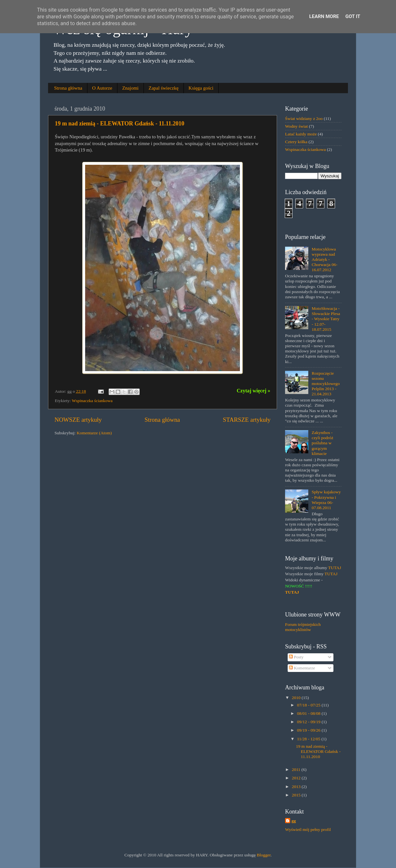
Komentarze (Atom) (94, 433)
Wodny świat (297, 126)
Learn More (324, 16)
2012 (297, 778)
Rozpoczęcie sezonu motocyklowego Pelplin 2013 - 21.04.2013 (326, 384)
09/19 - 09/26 (309, 730)
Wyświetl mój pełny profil (308, 829)
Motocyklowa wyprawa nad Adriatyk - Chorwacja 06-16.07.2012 (324, 260)
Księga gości (201, 88)
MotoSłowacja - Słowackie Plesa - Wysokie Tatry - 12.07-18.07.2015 (326, 319)
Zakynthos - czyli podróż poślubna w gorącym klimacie (322, 443)
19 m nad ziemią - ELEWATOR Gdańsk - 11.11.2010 (119, 123)
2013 (297, 787)
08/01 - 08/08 (309, 713)
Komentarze (302, 668)
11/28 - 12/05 (309, 739)
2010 (297, 698)
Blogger (264, 855)
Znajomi (130, 88)
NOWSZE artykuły (78, 420)
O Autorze (102, 88)
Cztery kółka (296, 142)
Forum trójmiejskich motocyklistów (303, 627)
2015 (297, 795)
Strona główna (68, 88)
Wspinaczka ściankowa (92, 401)
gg (294, 821)
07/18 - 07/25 (309, 705)
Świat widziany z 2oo (304, 118)
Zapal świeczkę (164, 88)
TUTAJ (335, 568)
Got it (353, 16)
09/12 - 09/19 (309, 722)
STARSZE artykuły (247, 420)
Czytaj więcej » (253, 391)
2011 (297, 769)
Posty (296, 657)
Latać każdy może (301, 134)
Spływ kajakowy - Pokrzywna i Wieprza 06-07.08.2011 (326, 500)
